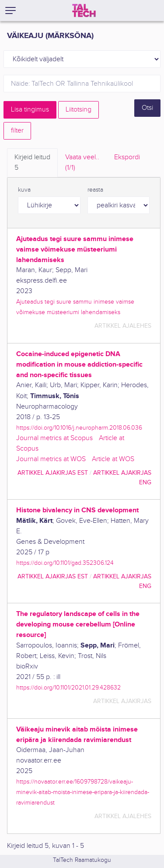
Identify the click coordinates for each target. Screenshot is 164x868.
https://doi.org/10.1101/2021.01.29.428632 (68, 688)
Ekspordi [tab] (127, 157)
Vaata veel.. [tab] (82, 163)
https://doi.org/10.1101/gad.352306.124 (65, 563)
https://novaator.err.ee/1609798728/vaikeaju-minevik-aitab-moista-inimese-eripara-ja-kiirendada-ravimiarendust (83, 792)
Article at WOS (113, 459)
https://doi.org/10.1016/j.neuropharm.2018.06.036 (79, 428)
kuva (24, 190)
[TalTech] (84, 10)
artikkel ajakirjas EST (53, 473)
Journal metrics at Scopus (54, 438)
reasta (95, 190)
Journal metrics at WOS (51, 459)
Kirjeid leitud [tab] (32, 163)
